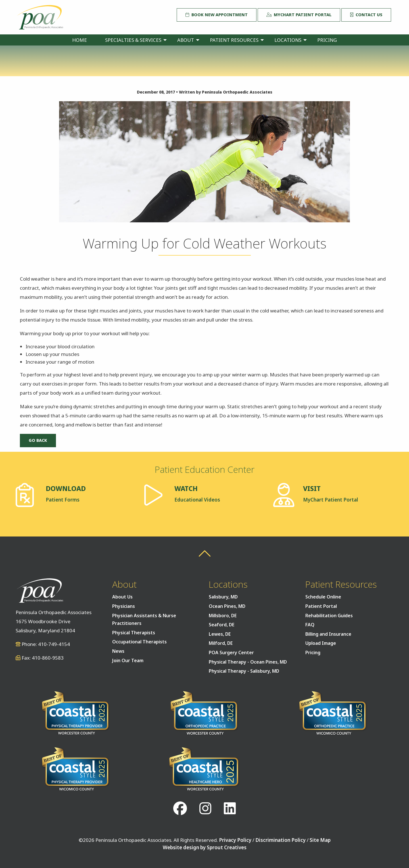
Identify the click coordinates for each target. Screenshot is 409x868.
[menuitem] (80, 40)
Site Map (320, 840)
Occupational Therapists (139, 642)
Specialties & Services (133, 40)
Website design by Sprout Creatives (205, 847)
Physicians (124, 606)
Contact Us (366, 15)
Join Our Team (128, 660)
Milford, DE (221, 643)
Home (80, 40)
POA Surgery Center (231, 652)
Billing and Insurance (328, 634)
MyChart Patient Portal (299, 15)
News (118, 651)
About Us (122, 597)
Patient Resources (234, 40)
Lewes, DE (220, 634)
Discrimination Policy (280, 840)
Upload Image (321, 643)
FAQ (310, 625)
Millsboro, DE (223, 616)
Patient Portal (321, 606)
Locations (288, 40)
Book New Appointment (217, 15)
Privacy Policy (235, 840)
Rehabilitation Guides (329, 616)
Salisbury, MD (223, 597)
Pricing (327, 40)
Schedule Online (323, 597)
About (186, 40)
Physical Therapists (134, 633)
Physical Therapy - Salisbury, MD (244, 671)
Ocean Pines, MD (227, 606)
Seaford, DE (222, 625)
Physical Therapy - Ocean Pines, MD (248, 662)
